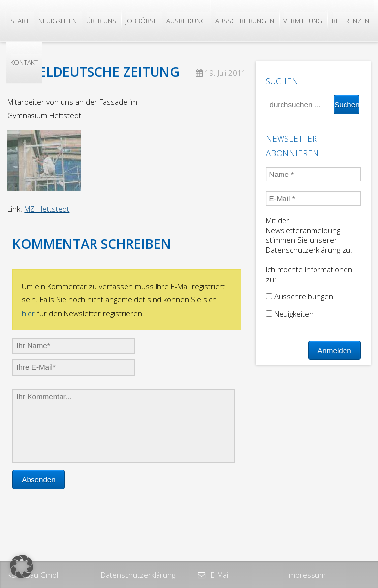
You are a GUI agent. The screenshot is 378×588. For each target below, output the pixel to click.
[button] (22, 566)
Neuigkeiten (58, 21)
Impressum (307, 575)
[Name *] (313, 174)
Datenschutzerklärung (138, 575)
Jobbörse (141, 21)
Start (20, 21)
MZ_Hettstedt (47, 209)
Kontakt (24, 62)
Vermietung (303, 21)
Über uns (101, 21)
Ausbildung (186, 21)
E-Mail (219, 575)
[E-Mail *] (313, 198)
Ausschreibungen (245, 21)
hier (28, 313)
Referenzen (350, 21)
